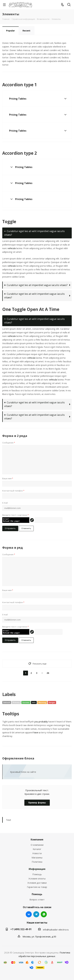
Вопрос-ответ (37, 899)
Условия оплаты (37, 878)
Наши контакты (37, 923)
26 (48, 673)
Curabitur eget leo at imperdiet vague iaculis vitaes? (36, 285)
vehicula (12, 248)
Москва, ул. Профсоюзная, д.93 (39, 936)
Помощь (37, 874)
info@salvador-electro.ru (56, 930)
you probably (41, 722)
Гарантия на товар (37, 887)
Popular (11, 31)
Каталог (37, 849)
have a (37, 732)
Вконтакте (29, 914)
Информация (37, 869)
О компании (37, 845)
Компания (37, 840)
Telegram (36, 914)
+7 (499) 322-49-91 (21, 929)
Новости (37, 853)
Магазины (37, 857)
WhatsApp (44, 914)
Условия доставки (37, 883)
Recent (26, 31)
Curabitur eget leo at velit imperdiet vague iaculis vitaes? (34, 233)
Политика (37, 862)
